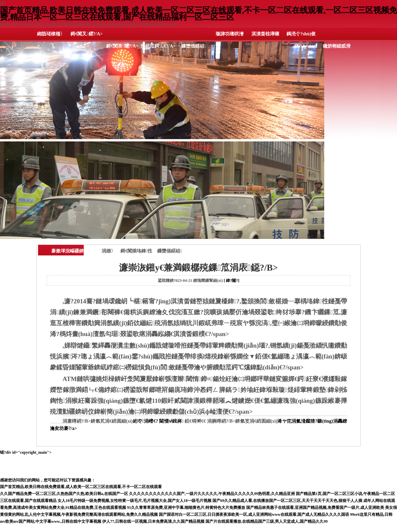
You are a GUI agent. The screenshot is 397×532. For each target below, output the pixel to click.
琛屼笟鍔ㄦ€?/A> (158, 46)
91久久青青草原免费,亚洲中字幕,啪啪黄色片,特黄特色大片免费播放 (186, 508)
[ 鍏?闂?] (231, 281)
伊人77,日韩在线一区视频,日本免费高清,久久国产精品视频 (153, 521)
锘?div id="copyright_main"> (198, 463)
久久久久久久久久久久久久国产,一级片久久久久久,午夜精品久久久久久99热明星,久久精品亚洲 (212, 494)
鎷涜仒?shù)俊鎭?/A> (301, 36)
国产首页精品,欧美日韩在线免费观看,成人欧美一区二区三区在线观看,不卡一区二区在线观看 (81, 487)
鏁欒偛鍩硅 (194, 46)
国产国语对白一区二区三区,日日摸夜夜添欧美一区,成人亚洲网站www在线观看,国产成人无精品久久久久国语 (254, 514)
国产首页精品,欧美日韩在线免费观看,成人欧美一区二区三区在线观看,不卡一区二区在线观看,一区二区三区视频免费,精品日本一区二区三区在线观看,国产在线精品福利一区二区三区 (198, 14)
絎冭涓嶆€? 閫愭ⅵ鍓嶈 (158, 421)
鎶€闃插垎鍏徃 (136, 251)
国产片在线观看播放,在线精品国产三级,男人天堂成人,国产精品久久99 (266, 521)
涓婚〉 (109, 251)
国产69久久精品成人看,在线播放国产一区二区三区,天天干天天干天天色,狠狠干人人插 (287, 501)
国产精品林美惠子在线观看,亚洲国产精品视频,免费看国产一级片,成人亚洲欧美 (315, 508)
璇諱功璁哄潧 (230, 34)
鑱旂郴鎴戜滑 (337, 46)
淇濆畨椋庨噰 (265, 34)
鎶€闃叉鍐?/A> (87, 34)
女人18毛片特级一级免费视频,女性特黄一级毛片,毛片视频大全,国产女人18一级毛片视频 (134, 501)
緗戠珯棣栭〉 (51, 34)
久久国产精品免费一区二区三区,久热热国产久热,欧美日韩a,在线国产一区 (64, 494)
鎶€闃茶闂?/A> (122, 46)
